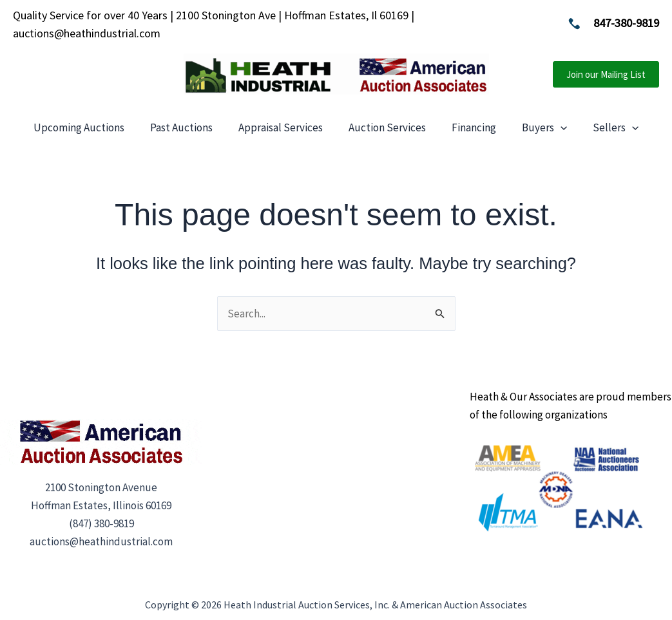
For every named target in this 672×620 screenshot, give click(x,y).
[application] (561, 127)
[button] (606, 74)
